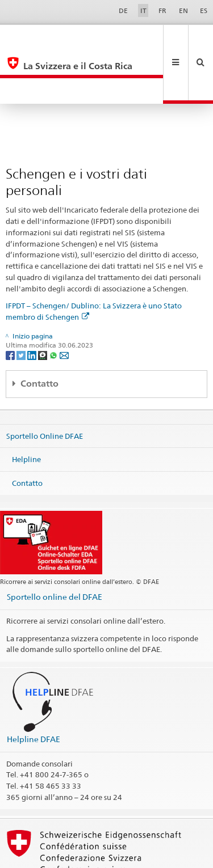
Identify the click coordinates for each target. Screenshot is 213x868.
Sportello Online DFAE (45, 384)
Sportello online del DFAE (55, 545)
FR (162, 10)
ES (204, 10)
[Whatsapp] (54, 303)
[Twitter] (22, 303)
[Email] (64, 303)
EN (183, 10)
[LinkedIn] (33, 303)
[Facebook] (11, 303)
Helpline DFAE (34, 687)
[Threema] (43, 303)
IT (143, 10)
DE (123, 10)
